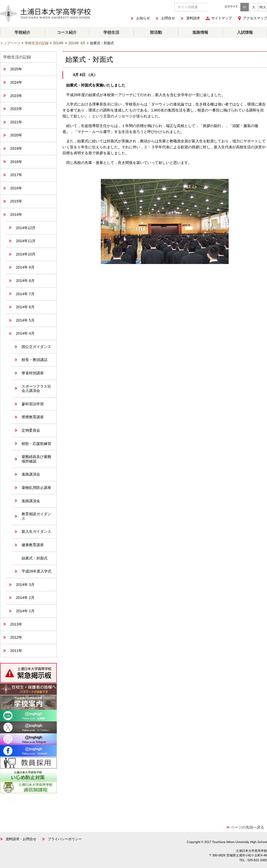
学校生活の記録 (37, 43)
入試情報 (245, 32)
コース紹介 (67, 32)
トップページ (10, 43)
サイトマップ (222, 18)
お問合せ (168, 18)
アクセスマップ (255, 18)
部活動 (156, 32)
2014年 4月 (77, 43)
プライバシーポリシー (65, 839)
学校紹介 (22, 32)
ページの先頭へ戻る (248, 827)
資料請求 (193, 18)
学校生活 (111, 32)
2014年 (59, 43)
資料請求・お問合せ (21, 839)
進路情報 (200, 32)
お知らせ (143, 18)
